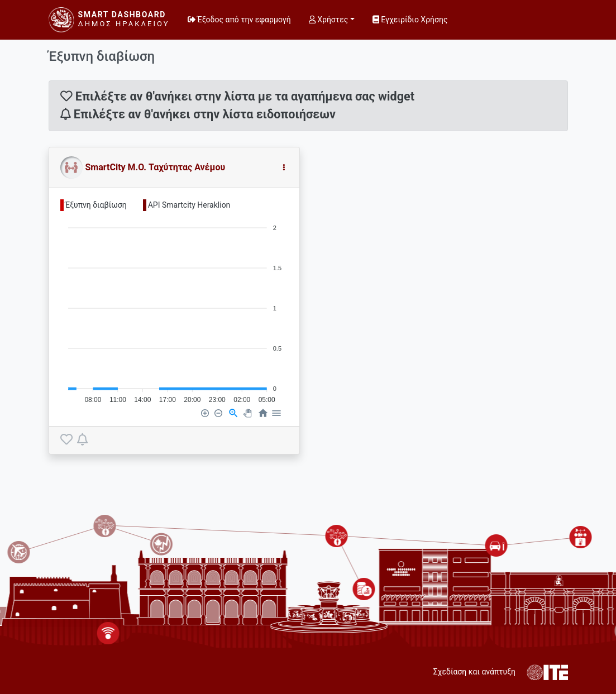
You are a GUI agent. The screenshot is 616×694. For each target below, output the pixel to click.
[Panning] (247, 413)
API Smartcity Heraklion (189, 205)
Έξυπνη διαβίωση (96, 205)
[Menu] (276, 413)
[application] (174, 309)
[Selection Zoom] (233, 413)
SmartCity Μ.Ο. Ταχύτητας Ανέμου (156, 167)
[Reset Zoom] (262, 413)
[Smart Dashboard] (109, 20)
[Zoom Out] (218, 413)
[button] (284, 167)
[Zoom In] (205, 413)
